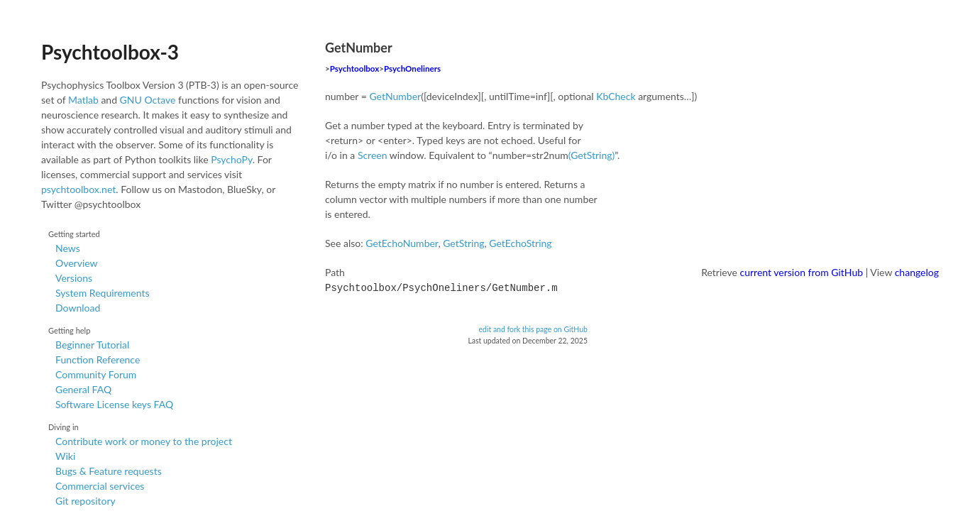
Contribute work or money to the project (144, 441)
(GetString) (592, 155)
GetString (463, 243)
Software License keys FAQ (114, 404)
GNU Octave (148, 100)
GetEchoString (520, 243)
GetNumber (395, 96)
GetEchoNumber (402, 243)
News (68, 248)
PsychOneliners (412, 68)
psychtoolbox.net (78, 189)
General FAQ (83, 389)
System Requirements (102, 293)
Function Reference (98, 359)
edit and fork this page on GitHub (533, 328)
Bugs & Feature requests (109, 471)
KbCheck (616, 96)
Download (78, 308)
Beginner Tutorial (92, 345)
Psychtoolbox (355, 68)
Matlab (83, 100)
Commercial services (100, 486)
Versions (74, 278)
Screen (373, 155)
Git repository (86, 501)
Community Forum (96, 374)
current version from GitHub (802, 272)
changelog (917, 272)
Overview (77, 263)
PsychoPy (232, 159)
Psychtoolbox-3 (110, 52)
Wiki (65, 456)
